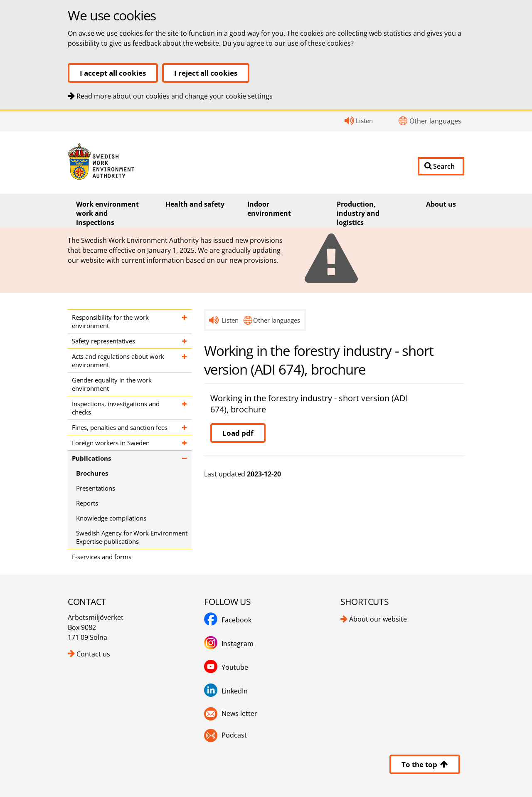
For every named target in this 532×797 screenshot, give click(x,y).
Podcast (234, 735)
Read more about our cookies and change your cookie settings (175, 96)
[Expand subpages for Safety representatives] (185, 341)
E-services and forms (102, 557)
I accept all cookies (113, 73)
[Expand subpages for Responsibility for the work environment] (185, 321)
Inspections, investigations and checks (116, 408)
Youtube (235, 667)
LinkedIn (235, 691)
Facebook (236, 620)
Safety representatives (103, 341)
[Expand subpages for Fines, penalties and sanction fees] (185, 427)
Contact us (93, 654)
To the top (425, 764)
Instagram (238, 644)
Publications (91, 458)
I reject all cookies (206, 73)
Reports (87, 503)
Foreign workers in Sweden (111, 443)
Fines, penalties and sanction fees (120, 427)
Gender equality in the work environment (112, 384)
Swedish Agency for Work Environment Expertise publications (132, 537)
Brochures (92, 473)
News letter (239, 713)
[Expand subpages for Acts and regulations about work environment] (185, 360)
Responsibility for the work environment (110, 321)
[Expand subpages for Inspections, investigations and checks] (185, 408)
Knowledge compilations (111, 518)
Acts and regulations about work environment (118, 360)
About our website (378, 619)
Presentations (96, 488)
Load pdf (238, 433)
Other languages (435, 121)
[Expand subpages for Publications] (185, 458)
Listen (364, 121)
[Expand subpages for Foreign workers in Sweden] (185, 443)
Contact (0, 112)
